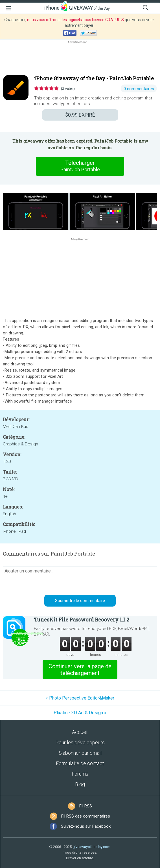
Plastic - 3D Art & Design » (80, 713)
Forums (80, 774)
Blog (80, 784)
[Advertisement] (80, 58)
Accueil (80, 732)
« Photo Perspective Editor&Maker (80, 698)
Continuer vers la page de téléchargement (80, 670)
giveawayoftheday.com (91, 847)
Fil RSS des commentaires (86, 816)
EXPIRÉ (80, 115)
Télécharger (80, 166)
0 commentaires (139, 89)
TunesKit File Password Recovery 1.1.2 (82, 620)
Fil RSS (86, 806)
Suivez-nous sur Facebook (86, 826)
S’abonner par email (80, 753)
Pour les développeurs (80, 742)
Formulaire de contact (80, 763)
